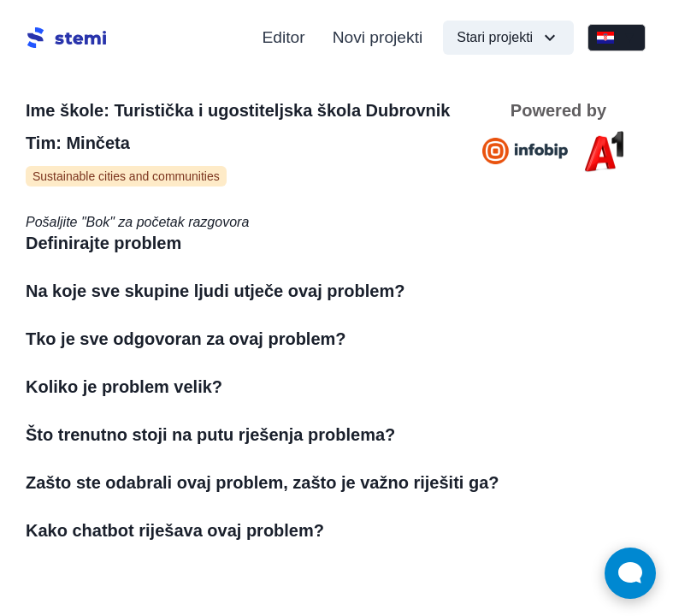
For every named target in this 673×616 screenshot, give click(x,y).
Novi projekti (378, 37)
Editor (284, 37)
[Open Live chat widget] (630, 573)
